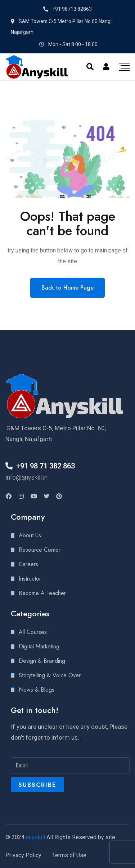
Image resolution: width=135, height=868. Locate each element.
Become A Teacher (42, 593)
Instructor (30, 579)
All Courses (33, 632)
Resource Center (40, 550)
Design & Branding (42, 661)
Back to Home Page (67, 288)
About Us (30, 535)
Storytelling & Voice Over (50, 675)
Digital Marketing (39, 646)
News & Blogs (37, 690)
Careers (28, 564)
